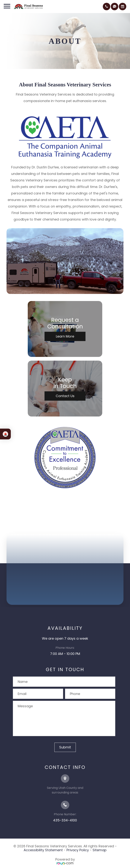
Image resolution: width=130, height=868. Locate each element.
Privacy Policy (78, 850)
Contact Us (65, 396)
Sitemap (100, 850)
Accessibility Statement (43, 850)
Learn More (65, 336)
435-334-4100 (65, 820)
